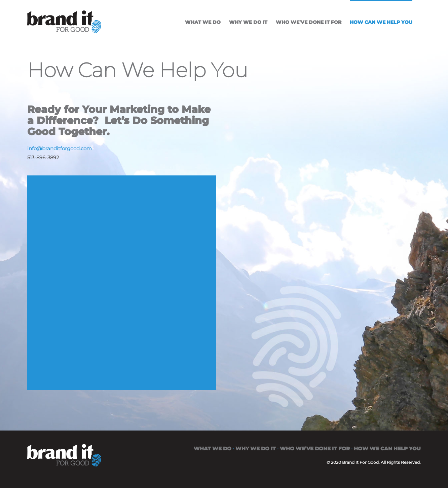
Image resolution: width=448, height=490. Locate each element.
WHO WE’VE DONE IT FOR (315, 448)
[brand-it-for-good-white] (64, 448)
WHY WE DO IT (256, 448)
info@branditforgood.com (60, 148)
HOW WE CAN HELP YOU (387, 448)
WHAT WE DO (213, 448)
